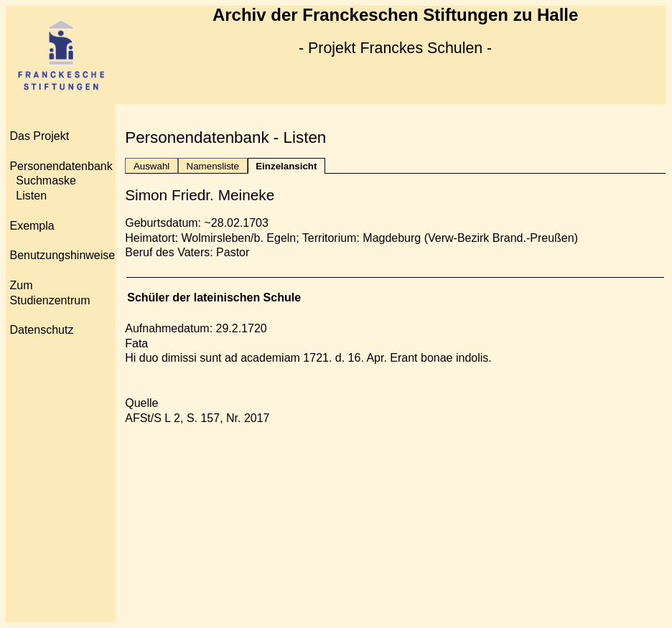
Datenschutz (41, 330)
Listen (31, 196)
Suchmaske (46, 181)
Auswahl (151, 166)
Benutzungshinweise (62, 255)
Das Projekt (39, 136)
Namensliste (213, 166)
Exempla (32, 226)
